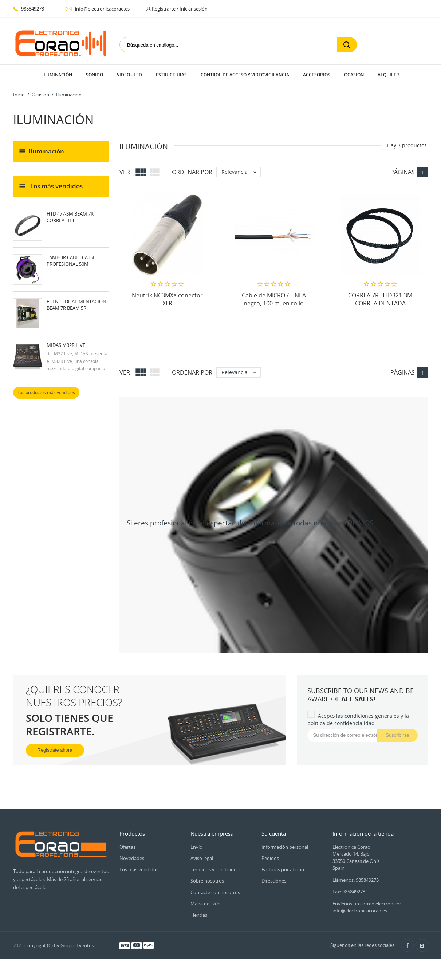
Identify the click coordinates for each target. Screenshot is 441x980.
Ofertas (127, 847)
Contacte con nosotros (215, 892)
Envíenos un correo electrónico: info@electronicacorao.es (367, 907)
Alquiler (388, 75)
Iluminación (57, 75)
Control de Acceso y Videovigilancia (245, 75)
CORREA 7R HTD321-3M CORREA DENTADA (380, 299)
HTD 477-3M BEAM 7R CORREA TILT (70, 217)
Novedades (132, 858)
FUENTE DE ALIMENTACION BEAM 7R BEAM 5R (76, 305)
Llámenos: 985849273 (356, 880)
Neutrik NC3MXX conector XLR (167, 299)
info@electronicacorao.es (97, 9)
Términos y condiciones (216, 869)
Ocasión (354, 75)
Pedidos (270, 858)
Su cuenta (274, 833)
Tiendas (199, 915)
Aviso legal (202, 858)
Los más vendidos (139, 869)
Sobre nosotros (207, 881)
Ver (125, 172)
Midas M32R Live (66, 345)
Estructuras (171, 75)
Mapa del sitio (206, 904)
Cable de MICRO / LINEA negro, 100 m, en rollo (274, 299)
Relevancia (241, 172)
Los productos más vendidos (46, 393)
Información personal (285, 847)
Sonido (94, 75)
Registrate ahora (55, 750)
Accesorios (317, 75)
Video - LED (129, 75)
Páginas (403, 172)
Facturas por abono (283, 869)
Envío (196, 847)
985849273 (29, 9)
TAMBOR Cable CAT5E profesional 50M (71, 261)
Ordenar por (192, 172)
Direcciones (274, 881)
